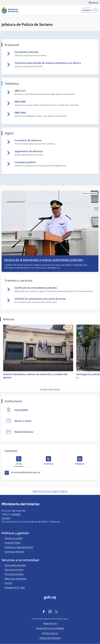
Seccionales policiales (15, 565)
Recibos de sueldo (14, 538)
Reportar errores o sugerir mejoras (50, 491)
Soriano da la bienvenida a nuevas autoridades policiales (44, 260)
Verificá (8, 583)
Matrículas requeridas (15, 579)
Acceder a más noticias (50, 389)
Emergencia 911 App (15, 587)
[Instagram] (50, 612)
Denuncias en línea (14, 570)
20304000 (16, 514)
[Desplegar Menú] (87, 10)
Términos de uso (50, 633)
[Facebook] (44, 612)
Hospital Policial (12, 543)
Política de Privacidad (50, 638)
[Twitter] (56, 612)
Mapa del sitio (50, 623)
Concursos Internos (14, 552)
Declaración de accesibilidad (50, 628)
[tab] (19, 461)
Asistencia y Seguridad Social (19, 547)
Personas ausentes (14, 574)
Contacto (6, 518)
